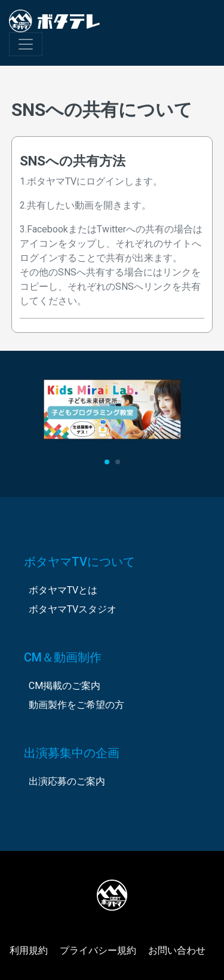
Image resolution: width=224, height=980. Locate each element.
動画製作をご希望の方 (76, 705)
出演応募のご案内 (67, 781)
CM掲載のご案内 (65, 686)
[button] (107, 462)
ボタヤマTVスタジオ (73, 609)
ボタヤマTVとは (63, 590)
